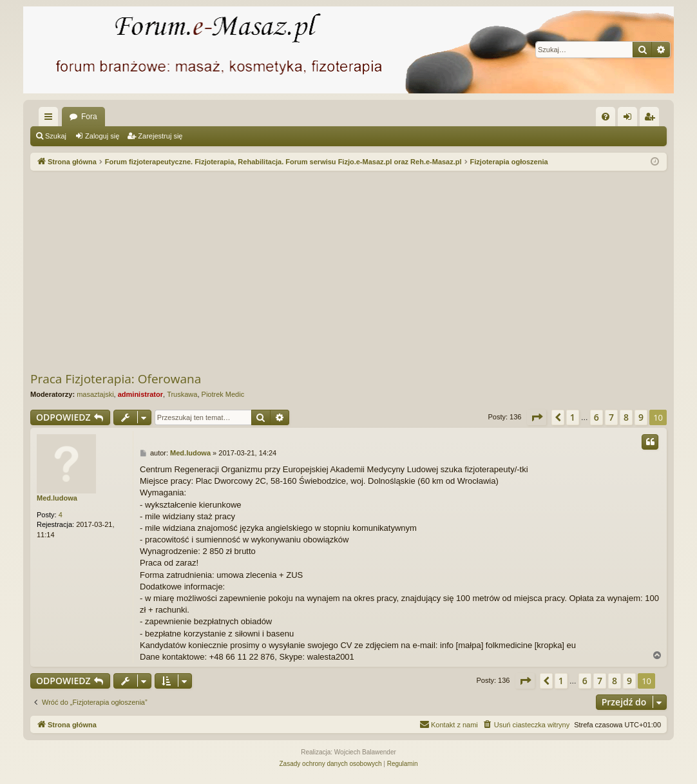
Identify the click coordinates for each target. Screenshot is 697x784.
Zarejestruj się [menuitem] (652, 119)
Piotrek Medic (223, 394)
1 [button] (573, 417)
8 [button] (626, 417)
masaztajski (95, 394)
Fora (89, 117)
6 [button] (597, 417)
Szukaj (56, 136)
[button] (537, 417)
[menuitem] (606, 117)
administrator (140, 394)
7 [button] (611, 417)
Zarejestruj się (160, 136)
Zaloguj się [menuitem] (630, 119)
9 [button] (641, 417)
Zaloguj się (102, 136)
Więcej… (51, 119)
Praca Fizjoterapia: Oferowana (116, 379)
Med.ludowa (57, 498)
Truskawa (182, 394)
